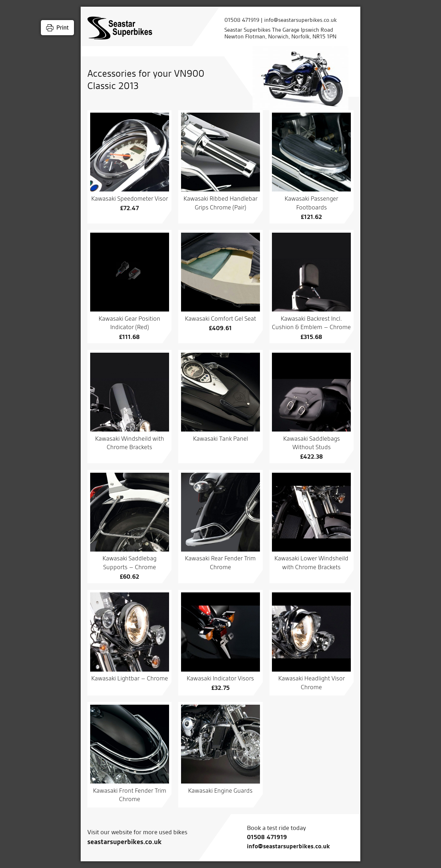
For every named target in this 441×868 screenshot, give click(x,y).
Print (63, 27)
